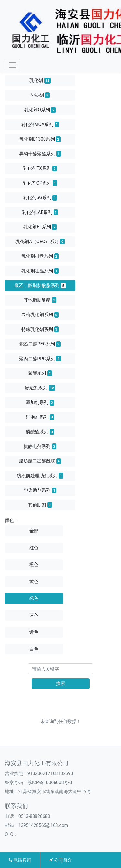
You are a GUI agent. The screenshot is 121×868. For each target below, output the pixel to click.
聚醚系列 (40, 373)
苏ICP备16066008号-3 (50, 782)
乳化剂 (40, 81)
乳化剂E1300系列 (40, 139)
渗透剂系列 (40, 388)
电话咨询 (20, 860)
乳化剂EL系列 (40, 227)
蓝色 (34, 615)
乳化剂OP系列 (40, 183)
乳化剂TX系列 (40, 169)
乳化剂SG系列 (40, 198)
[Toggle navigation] (12, 65)
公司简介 (60, 860)
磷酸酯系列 (40, 432)
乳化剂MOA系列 (40, 124)
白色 (34, 649)
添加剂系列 (40, 403)
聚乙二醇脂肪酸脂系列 (40, 286)
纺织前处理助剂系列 (40, 476)
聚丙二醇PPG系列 (40, 359)
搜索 (61, 683)
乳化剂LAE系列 (40, 212)
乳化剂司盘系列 (40, 256)
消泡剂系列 (40, 417)
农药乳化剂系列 (40, 315)
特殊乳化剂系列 (40, 329)
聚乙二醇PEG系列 (40, 344)
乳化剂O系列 (40, 110)
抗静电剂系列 (40, 446)
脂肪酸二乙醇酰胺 (40, 461)
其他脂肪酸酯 (40, 300)
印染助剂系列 (40, 490)
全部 (34, 531)
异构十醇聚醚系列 (40, 154)
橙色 (34, 564)
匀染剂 (40, 95)
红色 (34, 548)
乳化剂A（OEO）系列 (40, 242)
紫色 (34, 632)
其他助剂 (40, 505)
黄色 (34, 581)
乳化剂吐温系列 (40, 271)
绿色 (34, 598)
